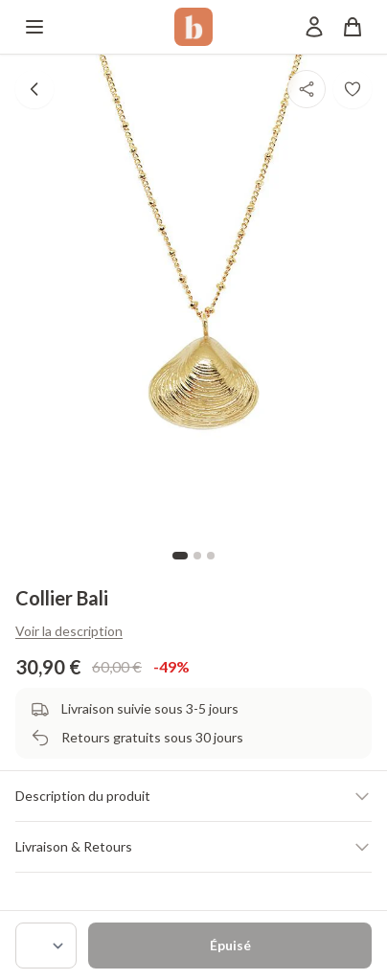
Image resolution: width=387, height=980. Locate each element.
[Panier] (353, 27)
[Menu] (34, 27)
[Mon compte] (314, 27)
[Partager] (307, 89)
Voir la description (69, 631)
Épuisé (230, 945)
